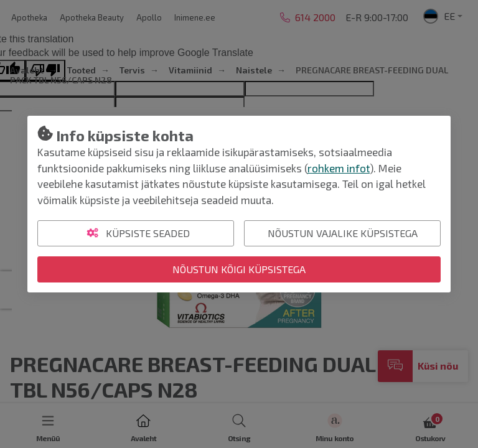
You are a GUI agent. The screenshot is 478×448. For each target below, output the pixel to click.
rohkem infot (339, 168)
